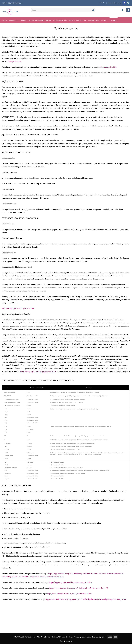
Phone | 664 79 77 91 (114, 3)
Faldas (49, 20)
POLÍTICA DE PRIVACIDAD (24, 637)
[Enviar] (93, 10)
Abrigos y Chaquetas (10, 20)
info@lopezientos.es (14, 61)
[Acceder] (122, 10)
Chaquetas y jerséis (60, 20)
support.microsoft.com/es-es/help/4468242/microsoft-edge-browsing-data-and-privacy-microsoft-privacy (86, 599)
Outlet (104, 20)
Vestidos (23, 20)
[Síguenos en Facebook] (124, 3)
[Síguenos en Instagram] (128, 3)
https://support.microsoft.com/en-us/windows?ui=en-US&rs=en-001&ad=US (78, 588)
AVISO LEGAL (62, 637)
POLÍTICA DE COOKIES (46, 637)
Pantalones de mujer (37, 20)
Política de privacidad (108, 67)
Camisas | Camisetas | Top (78, 20)
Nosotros (114, 20)
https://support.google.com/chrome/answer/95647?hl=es (70, 582)
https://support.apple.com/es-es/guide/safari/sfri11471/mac (69, 594)
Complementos (93, 20)
